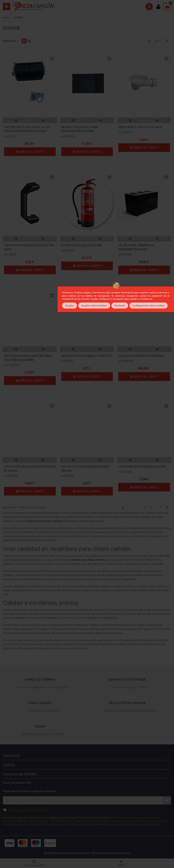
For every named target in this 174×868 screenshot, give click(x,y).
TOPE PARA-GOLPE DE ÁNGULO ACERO (142, 467)
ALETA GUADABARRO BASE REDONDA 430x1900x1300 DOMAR (28, 358)
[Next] (167, 41)
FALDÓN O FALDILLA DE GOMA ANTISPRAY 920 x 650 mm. (79, 129)
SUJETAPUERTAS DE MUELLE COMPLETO (87, 356)
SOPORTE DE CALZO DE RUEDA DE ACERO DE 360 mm (30, 469)
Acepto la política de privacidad (27, 810)
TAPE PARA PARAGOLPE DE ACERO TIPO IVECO (29, 247)
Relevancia (11, 41)
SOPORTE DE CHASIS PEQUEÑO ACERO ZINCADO (85, 469)
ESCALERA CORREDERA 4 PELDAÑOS (141, 356)
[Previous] (149, 41)
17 (160, 507)
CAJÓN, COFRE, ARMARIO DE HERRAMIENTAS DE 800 (136, 247)
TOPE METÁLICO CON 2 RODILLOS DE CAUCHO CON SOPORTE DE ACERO (27, 129)
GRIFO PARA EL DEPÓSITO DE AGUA (140, 127)
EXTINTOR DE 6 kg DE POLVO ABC (82, 245)
